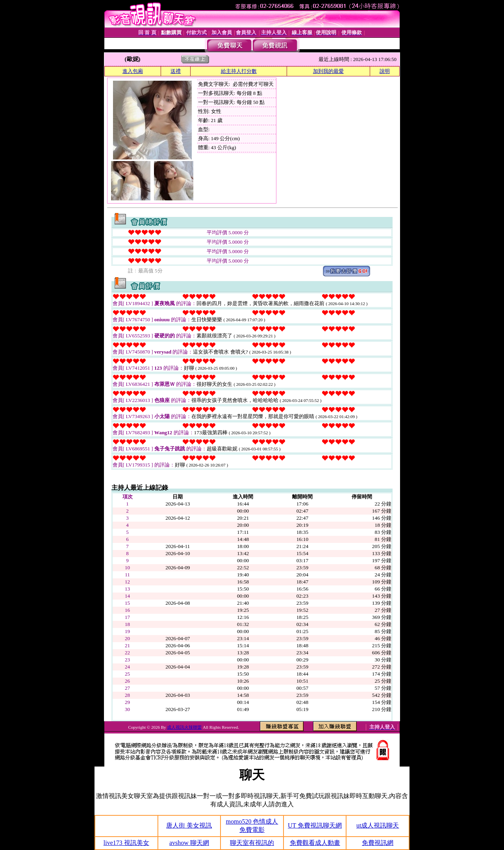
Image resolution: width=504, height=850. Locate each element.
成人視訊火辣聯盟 (184, 727)
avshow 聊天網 (189, 843)
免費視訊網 (378, 843)
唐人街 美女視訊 (189, 825)
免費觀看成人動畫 (315, 843)
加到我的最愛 (328, 71)
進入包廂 (133, 71)
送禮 (176, 71)
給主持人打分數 (239, 71)
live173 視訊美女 (126, 843)
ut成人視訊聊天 (378, 825)
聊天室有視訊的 (252, 843)
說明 (385, 71)
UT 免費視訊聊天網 (315, 825)
